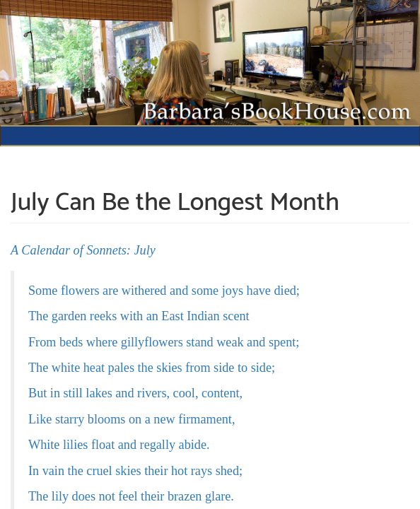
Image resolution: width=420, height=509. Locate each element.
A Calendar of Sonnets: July (83, 250)
